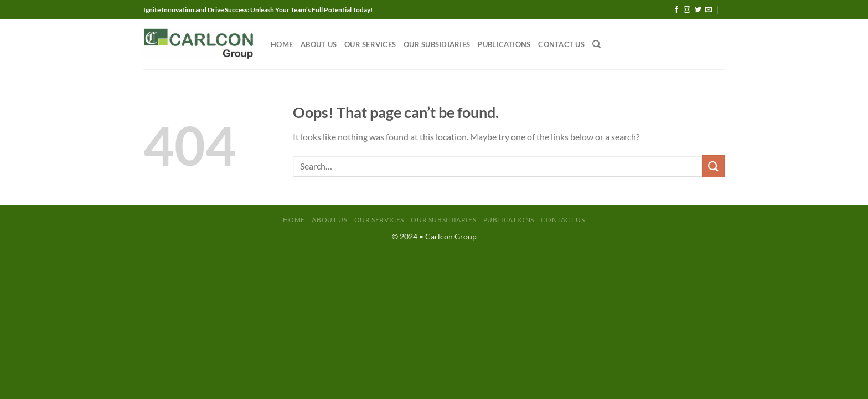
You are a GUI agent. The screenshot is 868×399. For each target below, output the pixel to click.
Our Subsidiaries (437, 44)
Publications (504, 44)
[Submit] (714, 166)
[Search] (596, 44)
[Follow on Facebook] (676, 10)
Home (282, 44)
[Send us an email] (709, 10)
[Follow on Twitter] (698, 10)
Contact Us (561, 44)
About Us (319, 44)
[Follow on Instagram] (687, 10)
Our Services (370, 44)
